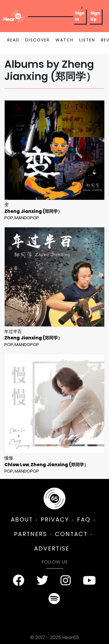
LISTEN (87, 40)
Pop (9, 218)
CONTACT (71, 534)
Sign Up (95, 16)
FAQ (84, 519)
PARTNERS (31, 534)
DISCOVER (37, 40)
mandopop (27, 218)
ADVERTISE (52, 548)
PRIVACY (55, 519)
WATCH (65, 40)
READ (13, 40)
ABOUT (22, 519)
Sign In (80, 16)
